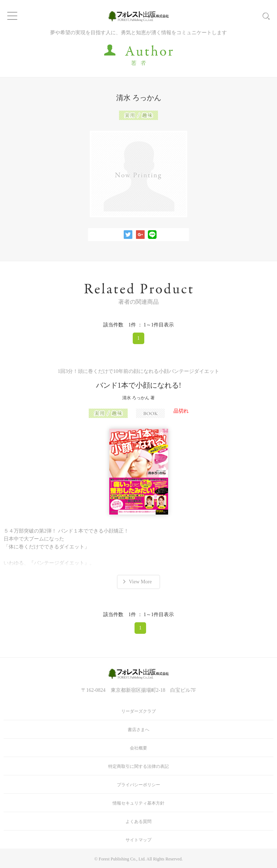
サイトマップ (138, 840)
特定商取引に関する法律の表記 (138, 766)
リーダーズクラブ (138, 711)
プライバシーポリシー (138, 785)
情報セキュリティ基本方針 (138, 803)
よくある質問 (138, 822)
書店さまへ (138, 730)
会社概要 (138, 748)
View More (140, 582)
